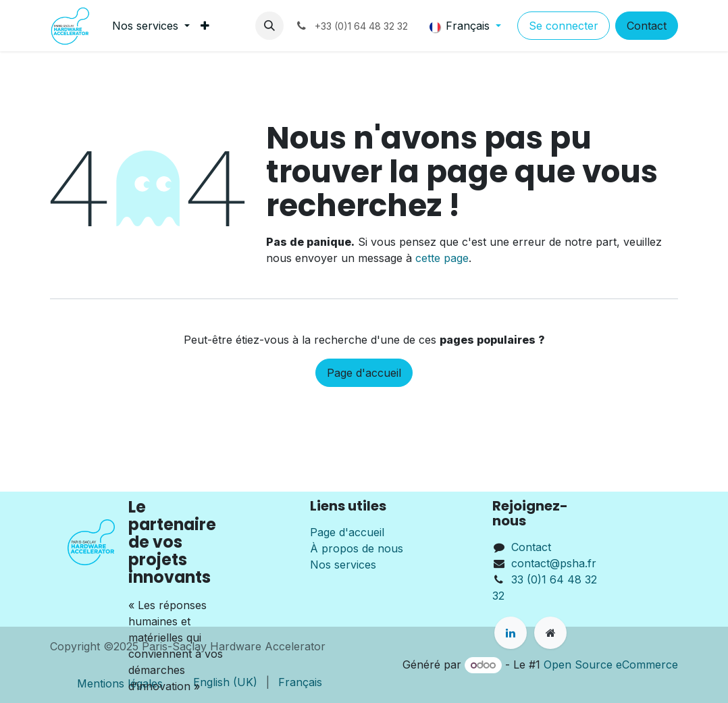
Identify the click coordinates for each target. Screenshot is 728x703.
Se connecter (564, 26)
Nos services (343, 565)
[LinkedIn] (511, 633)
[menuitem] (151, 26)
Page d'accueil (364, 373)
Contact (647, 26)
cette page (442, 258)
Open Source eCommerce (611, 665)
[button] (269, 26)
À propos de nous (357, 548)
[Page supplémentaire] (550, 633)
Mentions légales (120, 683)
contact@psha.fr (554, 563)
